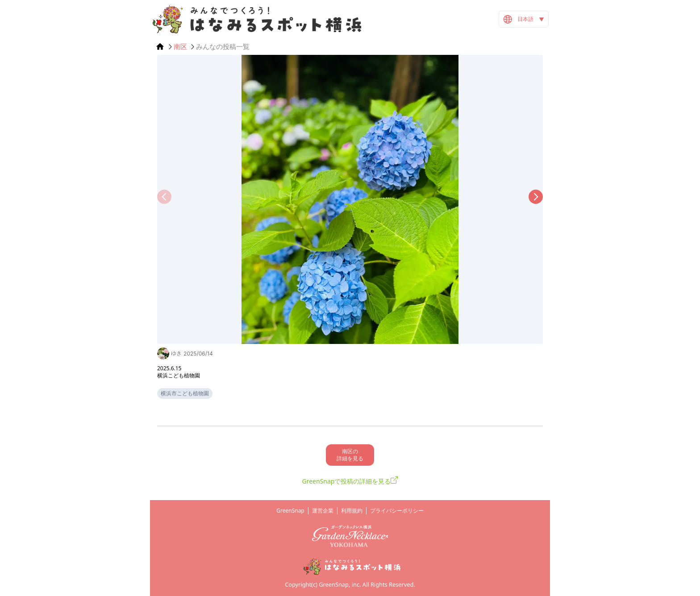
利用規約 (352, 511)
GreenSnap (290, 511)
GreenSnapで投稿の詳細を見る (347, 481)
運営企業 (323, 511)
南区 (180, 47)
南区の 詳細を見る (350, 455)
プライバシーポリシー (397, 511)
